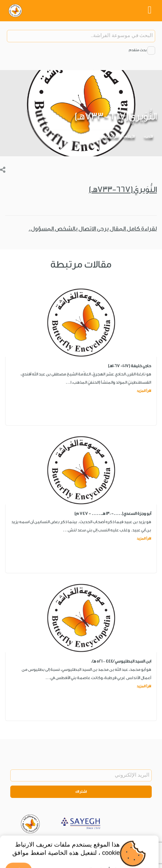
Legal (105, 842)
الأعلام (130, 137)
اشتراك (81, 792)
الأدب (149, 137)
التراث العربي (110, 137)
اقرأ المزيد (144, 391)
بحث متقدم (138, 50)
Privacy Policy (82, 842)
